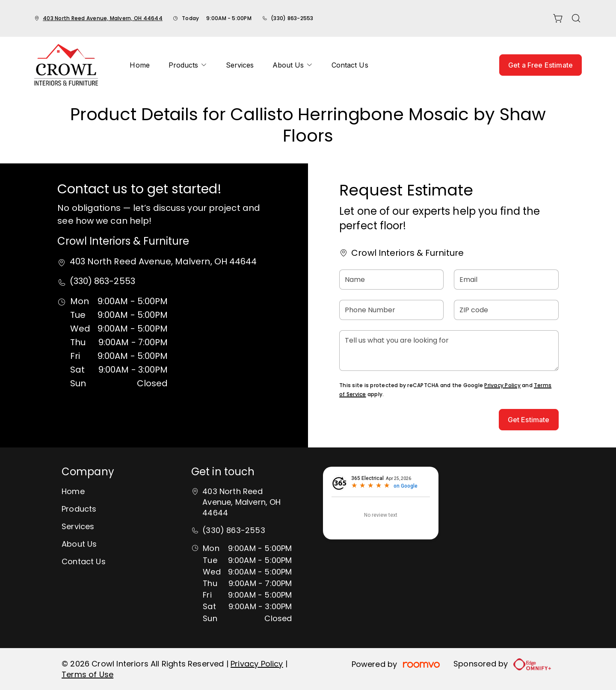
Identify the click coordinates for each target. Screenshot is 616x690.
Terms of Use (87, 674)
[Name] (391, 280)
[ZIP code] (506, 310)
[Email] (506, 280)
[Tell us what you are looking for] (449, 351)
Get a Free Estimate (540, 65)
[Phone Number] (391, 310)
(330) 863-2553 (292, 18)
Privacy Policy (502, 385)
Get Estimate (529, 420)
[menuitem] (139, 65)
